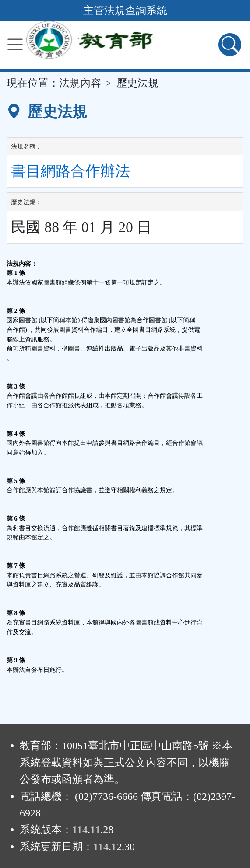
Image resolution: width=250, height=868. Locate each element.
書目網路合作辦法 (70, 171)
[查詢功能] (230, 45)
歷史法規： (26, 202)
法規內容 (80, 83)
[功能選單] (15, 44)
